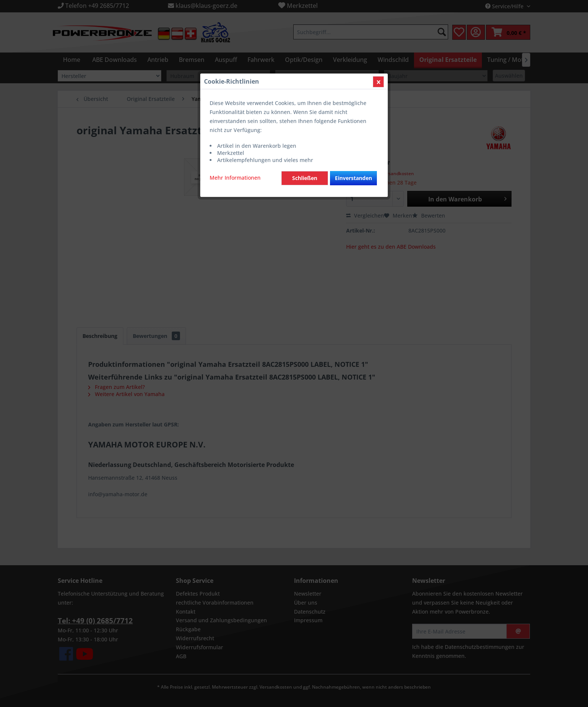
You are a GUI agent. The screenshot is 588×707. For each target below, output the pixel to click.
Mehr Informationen (235, 178)
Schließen (305, 178)
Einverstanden (353, 178)
